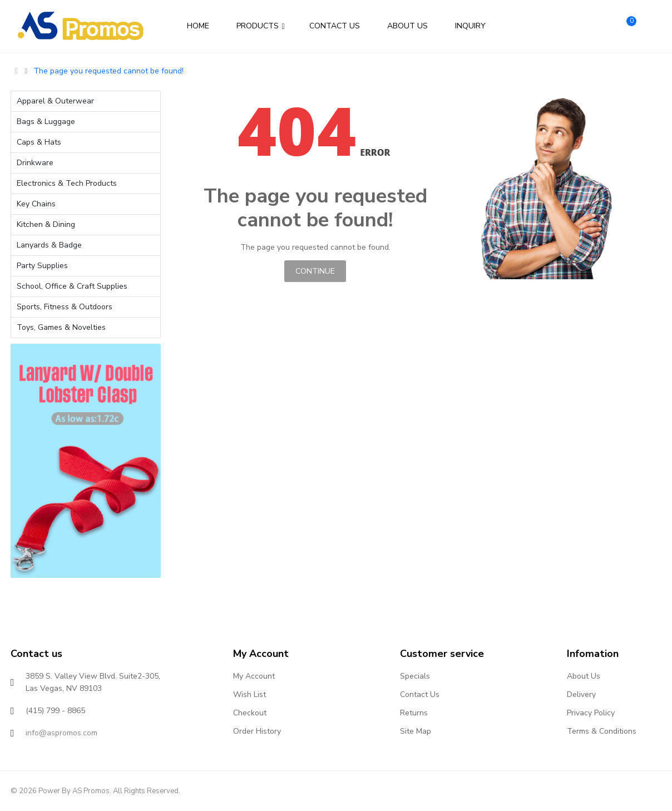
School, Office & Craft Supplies (72, 286)
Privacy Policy (591, 713)
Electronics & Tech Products (67, 183)
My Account (254, 676)
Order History (257, 731)
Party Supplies (42, 266)
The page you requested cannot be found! (108, 71)
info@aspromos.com (61, 733)
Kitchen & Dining (46, 224)
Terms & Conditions (602, 731)
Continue (315, 271)
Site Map (416, 731)
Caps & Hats (39, 142)
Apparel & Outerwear (55, 101)
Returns (414, 713)
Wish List (249, 694)
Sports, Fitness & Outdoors (65, 307)
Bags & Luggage (46, 122)
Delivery (581, 694)
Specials (415, 676)
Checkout (250, 713)
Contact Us (420, 694)
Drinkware (35, 163)
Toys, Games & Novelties (61, 327)
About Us (584, 676)
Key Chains (36, 204)
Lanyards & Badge (49, 245)
